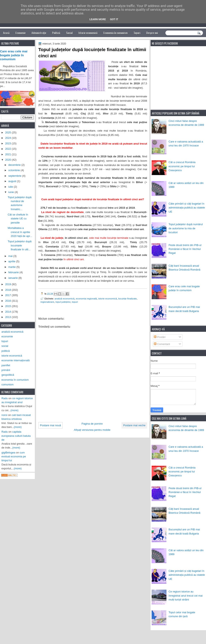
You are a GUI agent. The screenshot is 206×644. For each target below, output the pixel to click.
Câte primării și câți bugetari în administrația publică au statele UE (187, 208)
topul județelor (63, 302)
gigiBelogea (8, 453)
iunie (11, 192)
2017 (8, 295)
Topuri (137, 33)
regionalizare (47, 302)
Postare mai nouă (50, 425)
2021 (8, 154)
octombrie (14, 170)
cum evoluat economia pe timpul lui (14, 457)
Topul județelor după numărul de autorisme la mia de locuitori (186, 228)
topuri (75, 302)
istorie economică (108, 298)
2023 (8, 143)
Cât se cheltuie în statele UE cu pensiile (18, 219)
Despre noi (152, 33)
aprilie (12, 261)
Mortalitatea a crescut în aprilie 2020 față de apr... (20, 232)
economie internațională (16, 360)
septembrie (15, 176)
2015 (8, 306)
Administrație (39, 33)
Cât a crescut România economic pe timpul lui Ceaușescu (182, 166)
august (13, 181)
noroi (4, 415)
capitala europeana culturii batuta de (16, 436)
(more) (14, 410)
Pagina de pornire (92, 424)
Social (69, 33)
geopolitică (8, 375)
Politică (56, 33)
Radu (5, 398)
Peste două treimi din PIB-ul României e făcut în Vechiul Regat (185, 249)
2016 (8, 301)
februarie (14, 272)
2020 (8, 160)
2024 (8, 138)
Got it (114, 19)
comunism (8, 384)
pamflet (6, 365)
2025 (8, 132)
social (5, 346)
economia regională (86, 298)
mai (11, 256)
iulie (11, 187)
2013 (8, 317)
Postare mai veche (134, 425)
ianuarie (13, 278)
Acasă (6, 33)
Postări (160, 337)
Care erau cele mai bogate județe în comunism (14, 55)
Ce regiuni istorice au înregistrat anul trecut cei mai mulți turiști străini (186, 596)
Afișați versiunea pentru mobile (92, 430)
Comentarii (162, 344)
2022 (8, 149)
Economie (20, 33)
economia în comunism (15, 380)
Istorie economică (88, 33)
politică (6, 351)
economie (7, 336)
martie (12, 267)
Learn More (98, 19)
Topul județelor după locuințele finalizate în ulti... (20, 245)
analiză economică (65, 298)
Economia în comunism (115, 33)
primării (6, 370)
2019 (8, 284)
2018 (8, 290)
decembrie (15, 165)
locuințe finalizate (128, 298)
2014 (8, 312)
